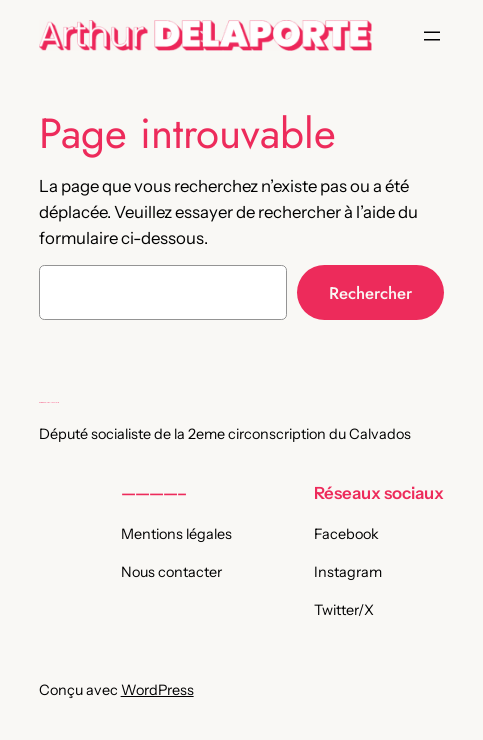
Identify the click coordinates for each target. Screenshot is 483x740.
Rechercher (370, 293)
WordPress (157, 690)
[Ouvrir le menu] (432, 36)
